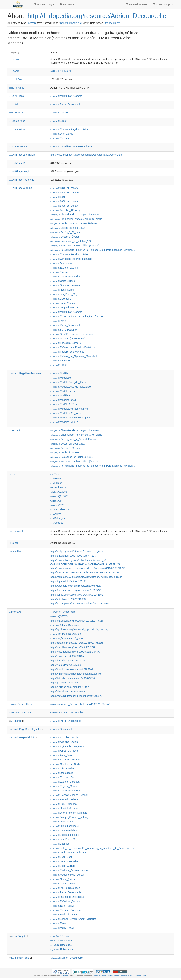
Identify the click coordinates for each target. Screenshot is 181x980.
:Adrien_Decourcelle (63, 612)
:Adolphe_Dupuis (64, 737)
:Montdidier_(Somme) (67, 96)
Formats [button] (67, 4)
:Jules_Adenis (63, 822)
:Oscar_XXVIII (63, 884)
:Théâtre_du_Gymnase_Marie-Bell (74, 356)
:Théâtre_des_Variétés (67, 352)
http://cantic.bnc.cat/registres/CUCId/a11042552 (77, 595)
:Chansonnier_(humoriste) (69, 129)
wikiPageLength (20, 171)
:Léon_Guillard (63, 866)
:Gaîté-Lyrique (63, 281)
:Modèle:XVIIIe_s (64, 422)
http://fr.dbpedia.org (71, 23)
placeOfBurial (18, 146)
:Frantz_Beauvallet (65, 277)
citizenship (17, 113)
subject (14, 430)
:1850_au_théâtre (65, 192)
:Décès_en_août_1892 (68, 228)
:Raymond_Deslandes (67, 897)
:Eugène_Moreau (64, 786)
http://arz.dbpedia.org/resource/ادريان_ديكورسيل (77, 621)
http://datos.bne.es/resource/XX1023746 (73, 678)
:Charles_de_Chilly (65, 764)
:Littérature (61, 299)
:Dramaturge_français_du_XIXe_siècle (76, 219)
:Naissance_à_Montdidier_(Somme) (75, 246)
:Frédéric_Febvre (64, 799)
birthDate (16, 79)
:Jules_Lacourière (65, 826)
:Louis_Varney (63, 303)
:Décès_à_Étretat (65, 237)
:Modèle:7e (61, 378)
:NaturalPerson (60, 509)
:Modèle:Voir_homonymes (69, 409)
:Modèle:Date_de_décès (68, 382)
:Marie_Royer (62, 928)
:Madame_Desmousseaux (69, 870)
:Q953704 (59, 616)
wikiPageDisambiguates (26, 729)
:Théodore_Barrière (66, 343)
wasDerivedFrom (20, 704)
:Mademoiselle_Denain (67, 875)
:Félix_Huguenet (64, 804)
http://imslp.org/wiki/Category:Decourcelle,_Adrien (78, 551)
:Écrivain (60, 138)
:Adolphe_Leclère (64, 742)
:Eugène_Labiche (64, 268)
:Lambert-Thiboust (65, 830)
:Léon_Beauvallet (64, 861)
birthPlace (16, 96)
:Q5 (56, 501)
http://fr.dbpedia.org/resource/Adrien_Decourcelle (97, 16)
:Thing (55, 474)
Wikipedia (65, 976)
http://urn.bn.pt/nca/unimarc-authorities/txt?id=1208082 (80, 603)
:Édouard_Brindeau (65, 910)
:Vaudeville (61, 361)
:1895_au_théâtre (65, 206)
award (14, 71)
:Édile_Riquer (62, 906)
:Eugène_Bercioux (65, 782)
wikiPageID (17, 163)
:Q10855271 (61, 71)
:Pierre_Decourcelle (66, 104)
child (13, 104)
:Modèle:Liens (63, 391)
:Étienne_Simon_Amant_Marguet (73, 919)
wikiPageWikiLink (20, 188)
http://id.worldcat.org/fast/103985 (68, 691)
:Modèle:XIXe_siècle (66, 413)
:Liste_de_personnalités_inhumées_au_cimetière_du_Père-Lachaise (92, 848)
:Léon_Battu (62, 857)
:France (59, 113)
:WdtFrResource (62, 949)
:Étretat (59, 121)
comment (16, 531)
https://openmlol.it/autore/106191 (68, 581)
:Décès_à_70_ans (65, 232)
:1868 (58, 197)
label (13, 543)
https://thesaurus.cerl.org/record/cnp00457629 (76, 586)
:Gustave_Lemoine (65, 285)
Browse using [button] (44, 4)
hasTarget (18, 936)
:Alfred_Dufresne (64, 751)
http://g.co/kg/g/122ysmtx (64, 683)
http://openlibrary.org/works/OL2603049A (73, 647)
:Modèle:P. (61, 395)
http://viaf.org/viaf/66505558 (66, 665)
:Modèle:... (61, 373)
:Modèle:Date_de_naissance (71, 387)
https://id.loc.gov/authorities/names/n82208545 (76, 674)
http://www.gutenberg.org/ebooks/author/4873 (75, 652)
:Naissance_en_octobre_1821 (72, 241)
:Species (57, 523)
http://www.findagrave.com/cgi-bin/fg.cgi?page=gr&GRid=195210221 (88, 568)
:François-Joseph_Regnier (69, 795)
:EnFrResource (61, 945)
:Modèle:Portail (63, 400)
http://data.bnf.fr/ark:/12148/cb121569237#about (77, 643)
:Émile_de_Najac (64, 915)
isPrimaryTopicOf (20, 713)
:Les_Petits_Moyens (66, 294)
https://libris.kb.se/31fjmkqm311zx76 (70, 687)
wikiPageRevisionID (22, 180)
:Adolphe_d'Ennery (65, 210)
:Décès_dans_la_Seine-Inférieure (73, 223)
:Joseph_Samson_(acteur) (69, 817)
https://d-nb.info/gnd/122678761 (68, 660)
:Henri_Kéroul (62, 290)
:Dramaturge (62, 134)
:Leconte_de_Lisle (65, 835)
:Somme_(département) (68, 338)
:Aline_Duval (62, 755)
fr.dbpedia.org (113, 23)
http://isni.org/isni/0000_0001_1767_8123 (73, 556)
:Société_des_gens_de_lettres (71, 334)
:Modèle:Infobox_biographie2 (71, 418)
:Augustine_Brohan (65, 760)
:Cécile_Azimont (64, 768)
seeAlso (15, 551)
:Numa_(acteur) (63, 879)
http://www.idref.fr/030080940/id (68, 656)
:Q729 (57, 505)
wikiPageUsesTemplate (25, 373)
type (13, 474)
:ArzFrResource (61, 936)
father (16, 721)
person (32, 23)
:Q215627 (59, 496)
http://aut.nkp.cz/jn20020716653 (68, 599)
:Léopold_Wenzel (64, 307)
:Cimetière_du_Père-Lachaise (71, 146)
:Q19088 (59, 492)
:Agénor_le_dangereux (67, 746)
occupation (17, 129)
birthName (16, 88)
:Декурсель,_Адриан (67, 638)
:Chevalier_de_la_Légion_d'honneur (75, 215)
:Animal (56, 514)
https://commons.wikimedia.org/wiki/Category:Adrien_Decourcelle (86, 577)
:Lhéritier (60, 844)
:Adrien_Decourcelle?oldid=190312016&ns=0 (80, 704)
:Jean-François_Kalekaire (69, 813)
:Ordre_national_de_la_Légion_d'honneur (78, 316)
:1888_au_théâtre (65, 201)
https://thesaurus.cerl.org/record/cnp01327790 (76, 590)
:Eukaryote (58, 518)
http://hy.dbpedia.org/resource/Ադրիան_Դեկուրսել (80, 629)
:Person (56, 478)
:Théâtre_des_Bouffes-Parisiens (72, 347)
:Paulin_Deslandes (65, 888)
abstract (15, 59)
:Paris (58, 321)
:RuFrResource (61, 941)
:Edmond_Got (62, 777)
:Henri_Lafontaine (65, 808)
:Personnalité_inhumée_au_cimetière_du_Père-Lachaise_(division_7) (93, 250)
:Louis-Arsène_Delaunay (68, 853)
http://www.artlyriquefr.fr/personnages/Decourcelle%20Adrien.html (86, 155)
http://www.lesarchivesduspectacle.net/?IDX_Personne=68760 (84, 572)
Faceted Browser (137, 4)
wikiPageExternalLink (23, 155)
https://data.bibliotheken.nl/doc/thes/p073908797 (77, 696)
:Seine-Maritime (63, 330)
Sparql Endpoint (163, 4)
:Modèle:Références (66, 404)
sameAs (15, 612)
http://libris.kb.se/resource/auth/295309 (72, 669)
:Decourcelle (62, 729)
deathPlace (17, 121)
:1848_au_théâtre (65, 188)
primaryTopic (20, 958)
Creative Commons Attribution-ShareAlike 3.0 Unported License (121, 976)
